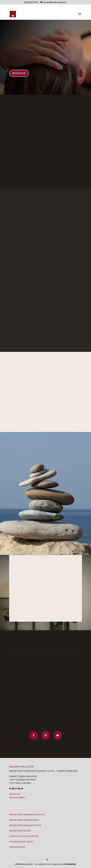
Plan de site (15, 794)
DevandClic (70, 864)
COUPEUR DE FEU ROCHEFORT (24, 836)
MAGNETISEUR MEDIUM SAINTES (25, 825)
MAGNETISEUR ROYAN (20, 831)
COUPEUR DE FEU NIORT (21, 842)
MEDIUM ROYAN (17, 847)
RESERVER (19, 73)
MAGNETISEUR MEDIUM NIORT (24, 820)
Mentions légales (17, 797)
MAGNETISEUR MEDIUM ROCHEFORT (27, 815)
